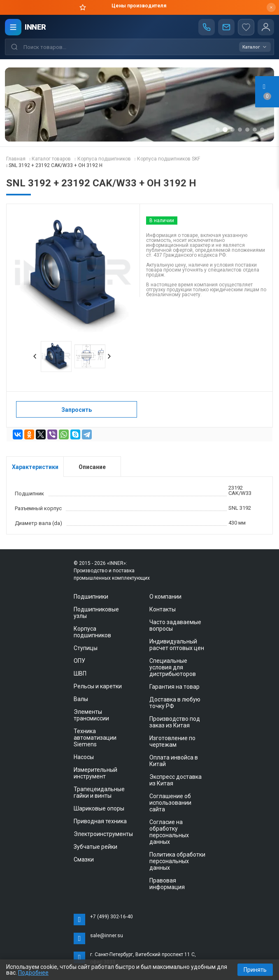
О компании (165, 597)
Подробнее (33, 973)
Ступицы (86, 648)
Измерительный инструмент (95, 773)
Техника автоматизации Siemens (95, 738)
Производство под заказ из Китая (175, 722)
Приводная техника (100, 821)
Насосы (84, 757)
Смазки (84, 859)
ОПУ (79, 661)
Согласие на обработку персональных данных (169, 832)
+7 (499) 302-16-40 (112, 917)
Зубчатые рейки (95, 847)
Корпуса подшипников (92, 632)
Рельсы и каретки (98, 686)
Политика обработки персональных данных (177, 861)
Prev (35, 356)
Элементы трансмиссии (91, 715)
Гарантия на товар (174, 687)
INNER (35, 27)
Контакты (163, 609)
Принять (255, 970)
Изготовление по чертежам (172, 741)
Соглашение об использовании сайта (170, 803)
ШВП (80, 673)
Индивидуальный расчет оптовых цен (177, 645)
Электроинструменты (103, 834)
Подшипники (91, 597)
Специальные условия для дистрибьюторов (173, 667)
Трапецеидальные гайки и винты (99, 792)
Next (109, 356)
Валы (81, 699)
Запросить (77, 410)
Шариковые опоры (99, 808)
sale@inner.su (107, 936)
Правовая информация (167, 884)
